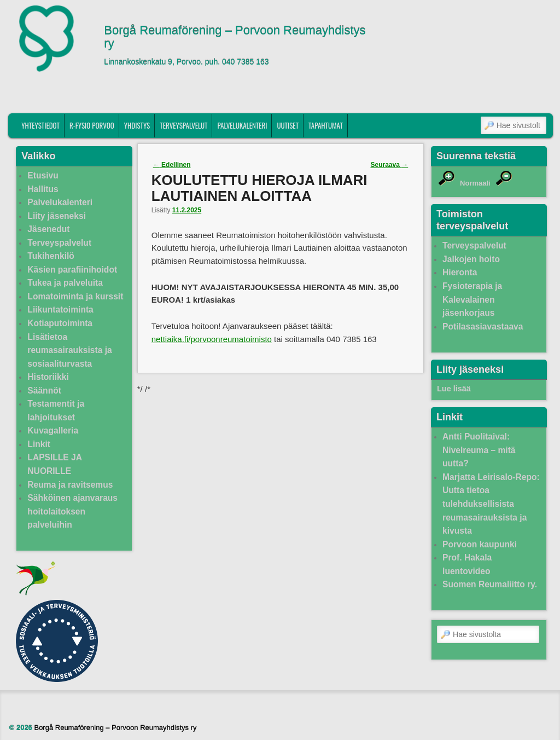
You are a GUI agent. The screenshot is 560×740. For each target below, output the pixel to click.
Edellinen (172, 165)
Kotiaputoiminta (60, 323)
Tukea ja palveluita (65, 283)
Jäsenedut (48, 229)
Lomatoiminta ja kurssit (75, 296)
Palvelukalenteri (242, 125)
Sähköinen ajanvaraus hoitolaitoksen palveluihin (72, 511)
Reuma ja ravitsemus (70, 485)
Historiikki (48, 377)
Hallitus (43, 189)
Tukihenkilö (51, 256)
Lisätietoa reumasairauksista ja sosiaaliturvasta (69, 350)
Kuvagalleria (53, 430)
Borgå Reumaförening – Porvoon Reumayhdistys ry (235, 37)
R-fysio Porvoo (92, 125)
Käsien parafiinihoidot (72, 270)
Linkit (39, 444)
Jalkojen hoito (471, 259)
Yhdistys (137, 125)
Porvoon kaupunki (480, 544)
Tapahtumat (326, 125)
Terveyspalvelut (183, 125)
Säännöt (44, 391)
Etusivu (43, 175)
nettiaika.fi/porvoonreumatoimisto (212, 339)
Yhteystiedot (40, 125)
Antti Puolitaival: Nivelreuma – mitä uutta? (479, 450)
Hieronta (460, 272)
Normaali (475, 183)
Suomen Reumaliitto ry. (490, 584)
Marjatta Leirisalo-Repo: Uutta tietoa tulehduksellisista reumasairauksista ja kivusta (491, 504)
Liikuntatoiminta (60, 310)
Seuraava (390, 165)
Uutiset (288, 125)
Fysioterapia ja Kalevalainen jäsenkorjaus (472, 299)
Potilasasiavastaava (483, 326)
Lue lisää (454, 389)
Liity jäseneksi (57, 216)
